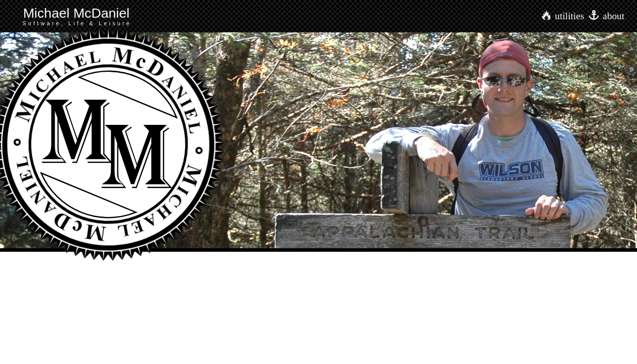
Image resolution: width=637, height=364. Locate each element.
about (613, 16)
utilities (570, 16)
